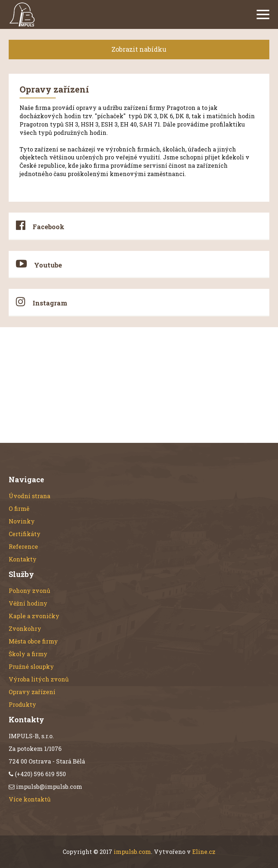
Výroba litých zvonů (39, 679)
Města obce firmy (33, 641)
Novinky (22, 521)
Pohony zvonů (30, 591)
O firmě (19, 508)
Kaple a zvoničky (34, 616)
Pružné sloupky (31, 666)
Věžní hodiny (28, 603)
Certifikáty (25, 534)
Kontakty (23, 559)
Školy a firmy (28, 654)
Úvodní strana (30, 496)
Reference (23, 546)
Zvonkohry (25, 628)
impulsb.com (132, 852)
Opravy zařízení (32, 692)
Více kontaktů (30, 799)
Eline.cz (204, 852)
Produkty (22, 704)
